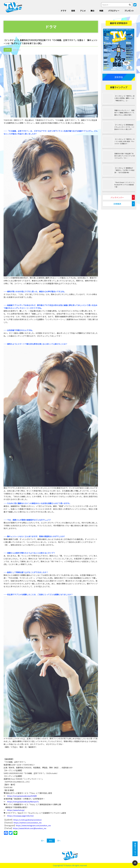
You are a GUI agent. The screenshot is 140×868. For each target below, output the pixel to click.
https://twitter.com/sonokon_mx (27, 823)
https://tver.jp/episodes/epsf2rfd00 (22, 796)
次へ (59, 841)
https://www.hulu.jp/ (16, 810)
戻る (51, 841)
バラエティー (114, 11)
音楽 (73, 11)
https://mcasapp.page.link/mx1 (20, 816)
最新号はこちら (135, 849)
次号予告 (119, 77)
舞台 (93, 11)
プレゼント (129, 11)
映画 (101, 11)
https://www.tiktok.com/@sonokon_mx (30, 828)
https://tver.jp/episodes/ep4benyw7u (23, 802)
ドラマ (63, 11)
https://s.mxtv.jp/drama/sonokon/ (27, 820)
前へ (43, 841)
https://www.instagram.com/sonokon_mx (33, 825)
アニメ (83, 11)
